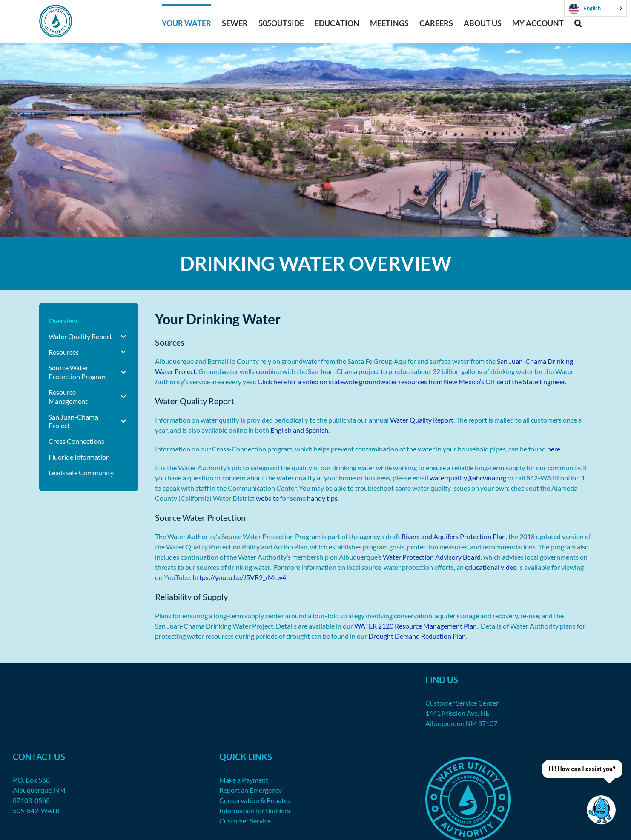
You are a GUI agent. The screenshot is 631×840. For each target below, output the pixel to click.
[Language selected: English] (595, 8)
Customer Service (245, 821)
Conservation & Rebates (255, 800)
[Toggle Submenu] (123, 337)
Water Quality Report (422, 420)
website (267, 498)
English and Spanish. (300, 430)
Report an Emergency (251, 790)
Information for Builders (255, 810)
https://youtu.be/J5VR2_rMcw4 (239, 577)
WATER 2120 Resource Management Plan (416, 626)
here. (554, 449)
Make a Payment (244, 780)
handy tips (322, 498)
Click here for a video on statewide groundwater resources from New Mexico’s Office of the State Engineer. (412, 381)
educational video (491, 567)
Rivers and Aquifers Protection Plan (454, 536)
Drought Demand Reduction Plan (417, 636)
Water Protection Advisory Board (432, 557)
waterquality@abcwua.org (468, 478)
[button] (578, 22)
